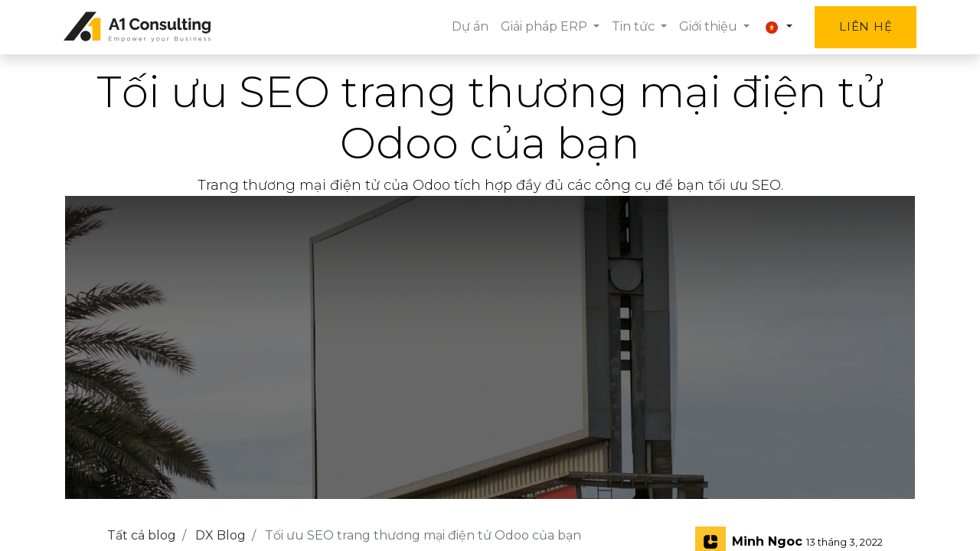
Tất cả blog (142, 535)
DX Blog (220, 535)
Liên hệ (864, 26)
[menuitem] (468, 27)
